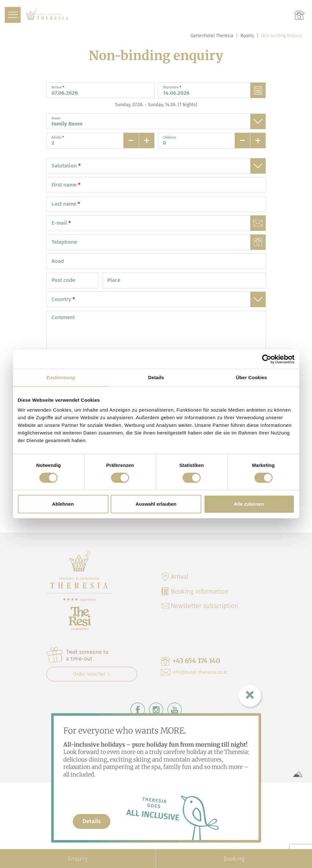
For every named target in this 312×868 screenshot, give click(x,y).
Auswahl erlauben (156, 504)
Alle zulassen (249, 504)
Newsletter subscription (200, 606)
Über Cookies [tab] (252, 377)
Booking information (195, 591)
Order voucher (89, 674)
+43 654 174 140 (191, 661)
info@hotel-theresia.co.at (194, 672)
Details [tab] (156, 377)
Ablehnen (63, 504)
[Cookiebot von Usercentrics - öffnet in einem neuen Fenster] (267, 359)
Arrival (175, 577)
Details (92, 821)
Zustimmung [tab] (61, 377)
